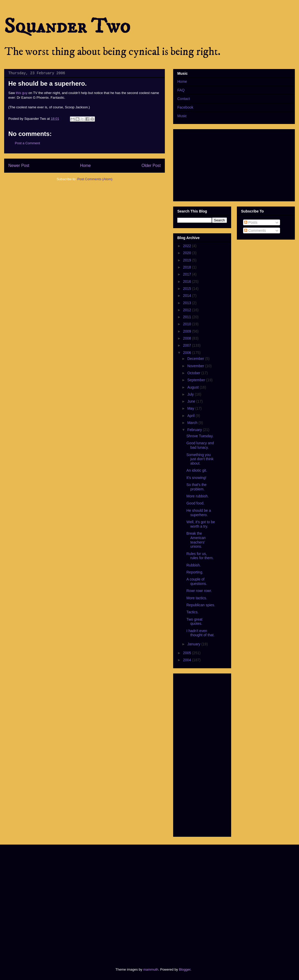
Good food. (195, 503)
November (196, 366)
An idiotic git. (197, 470)
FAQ (181, 90)
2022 (188, 246)
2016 (188, 282)
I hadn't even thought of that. (200, 633)
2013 (188, 303)
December (196, 359)
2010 (188, 324)
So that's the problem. (196, 487)
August (193, 387)
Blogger (185, 969)
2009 (188, 331)
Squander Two (67, 27)
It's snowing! (196, 478)
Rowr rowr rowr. (199, 591)
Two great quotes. (194, 622)
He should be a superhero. (199, 513)
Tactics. (193, 612)
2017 (188, 274)
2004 (188, 660)
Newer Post (19, 166)
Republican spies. (201, 605)
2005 (188, 653)
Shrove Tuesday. (200, 436)
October (194, 373)
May (191, 408)
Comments (255, 230)
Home (86, 166)
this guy (22, 93)
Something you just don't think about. (200, 459)
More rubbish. (198, 496)
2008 (188, 338)
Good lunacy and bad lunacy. (200, 445)
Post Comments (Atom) (95, 179)
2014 (188, 296)
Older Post (151, 166)
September (197, 380)
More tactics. (197, 598)
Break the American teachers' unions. (196, 540)
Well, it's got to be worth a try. (201, 524)
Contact (184, 99)
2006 (188, 353)
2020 (188, 253)
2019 (188, 260)
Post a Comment (27, 143)
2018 (188, 267)
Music (182, 116)
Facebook (185, 107)
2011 (188, 317)
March (193, 423)
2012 (188, 310)
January (194, 644)
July (191, 394)
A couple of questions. (197, 581)
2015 (188, 289)
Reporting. (195, 572)
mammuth (151, 969)
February (195, 430)
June (192, 401)
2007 (188, 345)
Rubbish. (194, 565)
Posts (251, 222)
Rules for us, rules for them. (200, 556)
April (191, 416)
